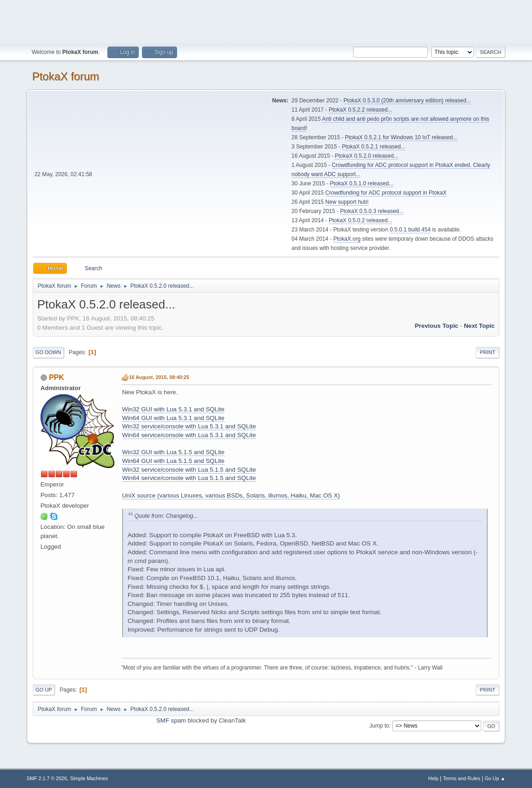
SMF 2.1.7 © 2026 (47, 778)
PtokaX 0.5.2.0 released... (366, 156)
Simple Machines (89, 778)
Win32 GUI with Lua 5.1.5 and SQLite (173, 452)
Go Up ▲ (495, 778)
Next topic (479, 326)
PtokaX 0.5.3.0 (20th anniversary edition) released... (407, 101)
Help (433, 778)
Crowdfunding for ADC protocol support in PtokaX (386, 193)
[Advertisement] (266, 21)
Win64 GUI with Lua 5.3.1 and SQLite (173, 418)
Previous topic (437, 326)
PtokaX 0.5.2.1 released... (374, 147)
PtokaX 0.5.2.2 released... (361, 110)
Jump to (379, 726)
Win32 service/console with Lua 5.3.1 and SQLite (189, 426)
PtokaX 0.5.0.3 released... (372, 211)
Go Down (48, 352)
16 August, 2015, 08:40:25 (159, 377)
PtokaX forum (66, 76)
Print (488, 352)
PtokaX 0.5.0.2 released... (361, 220)
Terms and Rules (462, 778)
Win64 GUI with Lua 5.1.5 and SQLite (173, 461)
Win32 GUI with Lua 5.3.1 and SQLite (173, 409)
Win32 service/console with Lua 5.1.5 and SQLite (189, 470)
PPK (56, 377)
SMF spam (171, 720)
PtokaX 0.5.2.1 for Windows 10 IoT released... (401, 137)
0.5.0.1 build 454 (410, 230)
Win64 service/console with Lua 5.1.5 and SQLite (189, 478)
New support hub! (347, 202)
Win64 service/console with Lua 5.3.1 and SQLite (189, 435)
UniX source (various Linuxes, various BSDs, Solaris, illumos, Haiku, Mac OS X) (231, 495)
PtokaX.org (347, 239)
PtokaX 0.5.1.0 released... (362, 184)
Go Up (44, 690)
